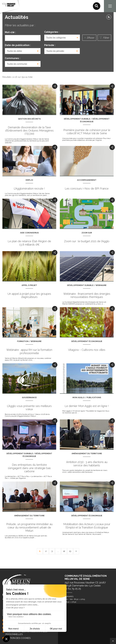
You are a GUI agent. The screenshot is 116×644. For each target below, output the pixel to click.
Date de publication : (18, 45)
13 (70, 551)
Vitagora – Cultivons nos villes (87, 350)
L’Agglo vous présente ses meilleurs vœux (29, 408)
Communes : (13, 58)
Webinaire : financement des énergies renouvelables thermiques (87, 295)
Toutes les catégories (56, 38)
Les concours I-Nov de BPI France (87, 189)
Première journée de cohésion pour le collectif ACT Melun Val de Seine (87, 132)
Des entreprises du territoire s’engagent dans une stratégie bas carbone (29, 468)
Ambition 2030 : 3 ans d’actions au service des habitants (87, 464)
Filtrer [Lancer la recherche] (104, 38)
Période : (50, 45)
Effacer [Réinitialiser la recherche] (89, 38)
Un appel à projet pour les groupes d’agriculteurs (29, 295)
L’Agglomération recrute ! (29, 189)
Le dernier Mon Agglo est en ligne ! (87, 406)
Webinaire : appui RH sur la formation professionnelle (29, 351)
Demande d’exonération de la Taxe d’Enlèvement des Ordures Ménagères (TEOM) (29, 131)
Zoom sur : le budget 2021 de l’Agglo (87, 241)
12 (64, 551)
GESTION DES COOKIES (18, 638)
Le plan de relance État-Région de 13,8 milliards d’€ (29, 243)
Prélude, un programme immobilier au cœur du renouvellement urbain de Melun (29, 527)
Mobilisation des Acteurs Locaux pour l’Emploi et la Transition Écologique (87, 526)
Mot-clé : (10, 32)
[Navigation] (110, 6)
